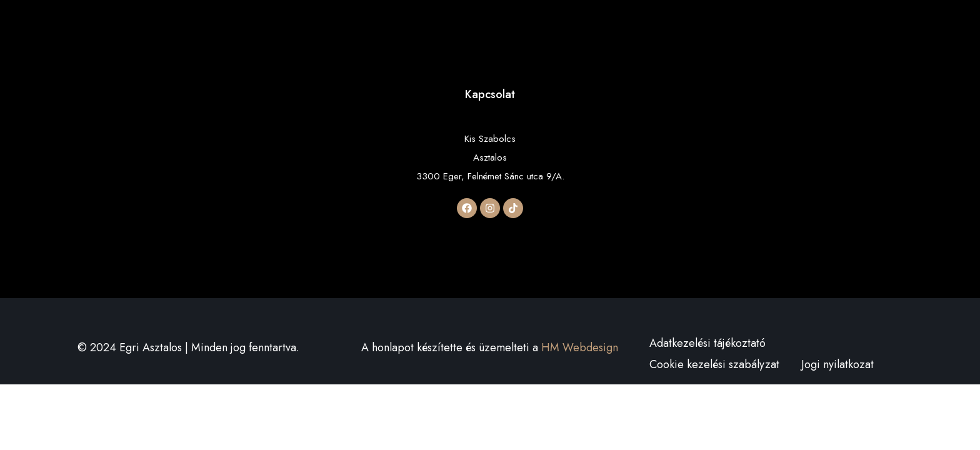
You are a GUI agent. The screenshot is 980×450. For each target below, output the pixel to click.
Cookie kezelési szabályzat (714, 364)
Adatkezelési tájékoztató (707, 343)
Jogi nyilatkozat (837, 364)
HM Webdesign (580, 347)
